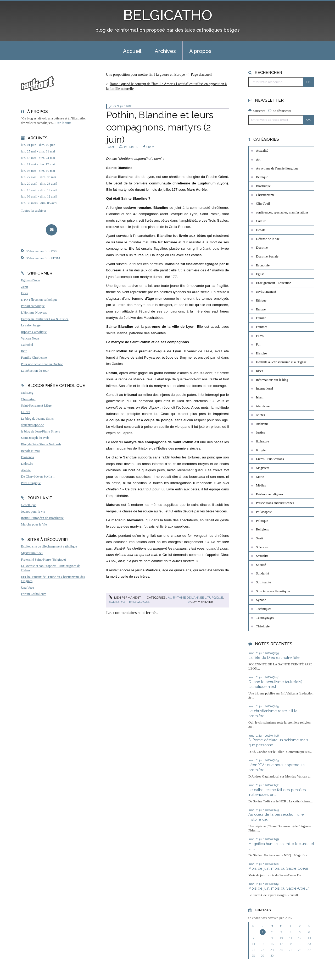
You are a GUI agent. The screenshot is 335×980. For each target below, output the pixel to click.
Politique (262, 521)
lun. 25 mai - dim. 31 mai (38, 151)
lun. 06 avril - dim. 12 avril (39, 196)
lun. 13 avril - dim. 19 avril (39, 190)
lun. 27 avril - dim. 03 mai (38, 177)
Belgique (262, 177)
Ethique (261, 300)
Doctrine (262, 248)
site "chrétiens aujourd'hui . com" (137, 159)
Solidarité (263, 573)
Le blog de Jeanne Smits (37, 419)
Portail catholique (33, 306)
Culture (261, 221)
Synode (261, 600)
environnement (266, 292)
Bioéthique (263, 186)
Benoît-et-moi (30, 451)
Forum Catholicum (34, 594)
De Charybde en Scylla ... (38, 477)
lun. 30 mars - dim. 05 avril (39, 203)
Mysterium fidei (32, 553)
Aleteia (26, 470)
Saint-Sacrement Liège (36, 406)
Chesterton (28, 399)
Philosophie (264, 512)
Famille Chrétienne (34, 358)
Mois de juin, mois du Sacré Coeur (278, 868)
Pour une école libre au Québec (42, 364)
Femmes (262, 327)
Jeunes (260, 415)
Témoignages (138, 602)
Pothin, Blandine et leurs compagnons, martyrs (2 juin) (160, 127)
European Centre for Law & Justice (45, 319)
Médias (261, 485)
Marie (260, 477)
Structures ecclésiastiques (273, 591)
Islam (260, 397)
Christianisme (265, 195)
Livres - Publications (270, 459)
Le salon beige (31, 325)
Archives (165, 51)
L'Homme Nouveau (34, 313)
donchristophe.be (32, 425)
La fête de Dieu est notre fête (274, 657)
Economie (263, 265)
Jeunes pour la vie (33, 512)
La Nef (26, 412)
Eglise (114, 602)
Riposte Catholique (34, 332)
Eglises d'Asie (30, 280)
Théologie (263, 626)
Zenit (24, 287)
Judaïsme (262, 424)
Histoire (261, 353)
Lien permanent (125, 598)
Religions (262, 529)
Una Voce (27, 588)
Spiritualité (263, 582)
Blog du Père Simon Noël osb (41, 444)
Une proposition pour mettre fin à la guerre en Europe (145, 75)
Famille (261, 318)
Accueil (132, 51)
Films (260, 336)
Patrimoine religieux (270, 494)
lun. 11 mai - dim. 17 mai (38, 164)
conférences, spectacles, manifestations (282, 212)
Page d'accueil (201, 75)
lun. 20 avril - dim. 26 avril (39, 184)
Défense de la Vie (268, 239)
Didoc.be (27, 464)
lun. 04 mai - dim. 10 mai (38, 171)
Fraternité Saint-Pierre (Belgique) (43, 560)
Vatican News (30, 338)
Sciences (262, 547)
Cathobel (27, 345)
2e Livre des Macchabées (143, 318)
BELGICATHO (168, 15)
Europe (261, 309)
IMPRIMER (129, 147)
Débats (261, 230)
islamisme (263, 406)
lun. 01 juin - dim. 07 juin (38, 145)
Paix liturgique (31, 483)
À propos (200, 51)
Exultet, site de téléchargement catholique (49, 546)
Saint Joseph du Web (35, 438)
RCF (24, 351)
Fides (25, 293)
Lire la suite (63, 123)
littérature (263, 441)
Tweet (110, 147)
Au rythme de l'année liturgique (195, 598)
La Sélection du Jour (35, 371)
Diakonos (27, 457)
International (264, 388)
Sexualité (262, 556)
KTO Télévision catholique (39, 300)
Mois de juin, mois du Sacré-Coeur (279, 888)
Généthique (29, 505)
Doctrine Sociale (267, 256)
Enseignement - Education (274, 283)
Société (261, 565)
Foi (123, 602)
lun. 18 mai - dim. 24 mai (38, 158)
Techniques (264, 609)
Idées (259, 371)
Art (258, 160)
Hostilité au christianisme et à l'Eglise (281, 362)
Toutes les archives (34, 211)
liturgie (261, 450)
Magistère (263, 468)
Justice (261, 432)
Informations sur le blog (272, 380)
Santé (260, 538)
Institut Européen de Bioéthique (42, 518)
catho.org (27, 393)
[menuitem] (132, 51)
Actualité (262, 151)
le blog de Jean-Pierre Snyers (40, 431)
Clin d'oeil (263, 204)
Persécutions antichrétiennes (275, 503)
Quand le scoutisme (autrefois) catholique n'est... (275, 684)
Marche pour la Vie (34, 524)
